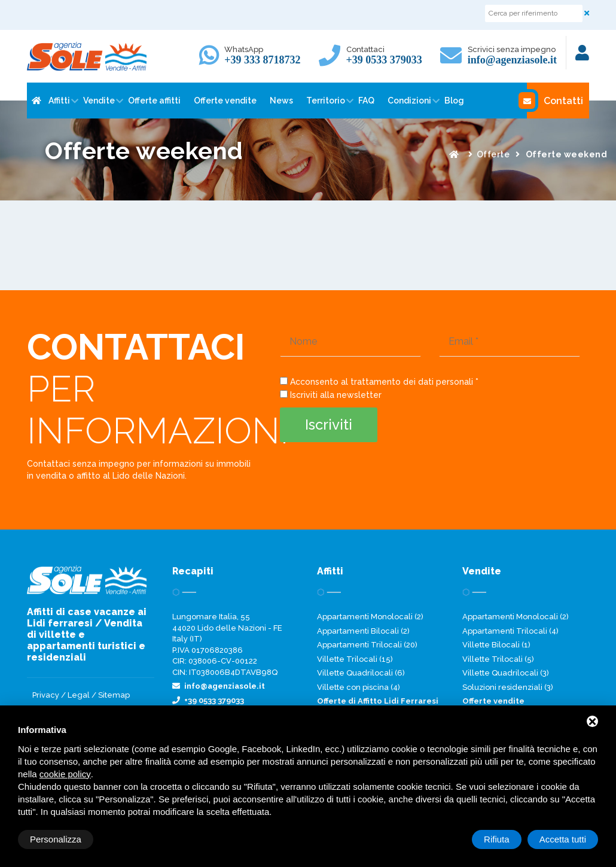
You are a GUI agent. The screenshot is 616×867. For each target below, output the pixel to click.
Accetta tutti (563, 839)
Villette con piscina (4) (359, 687)
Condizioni (409, 101)
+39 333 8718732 (262, 60)
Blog (454, 101)
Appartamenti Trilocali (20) (367, 645)
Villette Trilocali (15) (355, 659)
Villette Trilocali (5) (498, 659)
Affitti (59, 101)
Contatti (555, 101)
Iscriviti (329, 425)
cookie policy (65, 774)
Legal (79, 695)
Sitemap (114, 695)
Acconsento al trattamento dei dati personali (382, 382)
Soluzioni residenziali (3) (508, 687)
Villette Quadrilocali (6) (361, 673)
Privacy (46, 695)
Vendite (99, 101)
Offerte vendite (225, 101)
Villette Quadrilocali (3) (506, 673)
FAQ (366, 101)
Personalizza (56, 839)
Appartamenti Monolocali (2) (370, 617)
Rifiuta (497, 839)
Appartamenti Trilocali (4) (510, 631)
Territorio (326, 101)
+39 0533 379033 (384, 60)
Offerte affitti (154, 101)
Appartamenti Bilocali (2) (363, 631)
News (281, 101)
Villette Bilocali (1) (496, 645)
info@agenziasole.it (512, 60)
